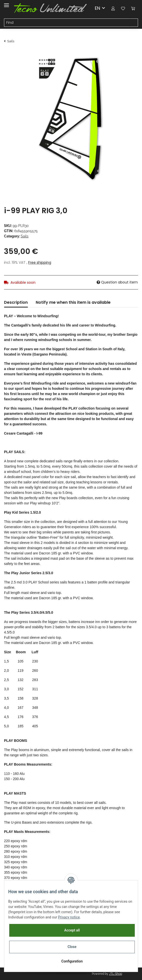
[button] (113, 8)
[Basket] (133, 8)
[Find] (67, 23)
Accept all (72, 930)
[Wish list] (123, 8)
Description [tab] (16, 302)
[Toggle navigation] (6, 3)
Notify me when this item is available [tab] (73, 302)
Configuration (72, 961)
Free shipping (40, 262)
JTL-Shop (116, 974)
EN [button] (97, 8)
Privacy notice (69, 917)
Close (72, 947)
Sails (25, 236)
